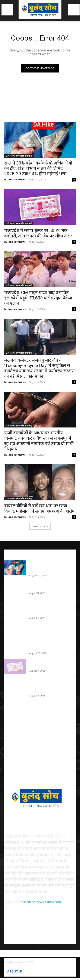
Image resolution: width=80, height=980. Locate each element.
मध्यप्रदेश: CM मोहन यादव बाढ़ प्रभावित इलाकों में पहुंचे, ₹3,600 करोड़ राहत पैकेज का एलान (38, 298)
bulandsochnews (15, 179)
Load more (40, 526)
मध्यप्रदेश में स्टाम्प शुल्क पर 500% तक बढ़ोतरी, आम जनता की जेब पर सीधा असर (38, 233)
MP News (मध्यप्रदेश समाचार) (19, 156)
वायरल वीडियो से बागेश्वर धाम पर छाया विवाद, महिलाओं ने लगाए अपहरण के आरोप (39, 508)
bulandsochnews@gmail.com (41, 902)
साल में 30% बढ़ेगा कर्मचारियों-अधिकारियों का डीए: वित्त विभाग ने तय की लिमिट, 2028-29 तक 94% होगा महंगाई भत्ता (38, 168)
